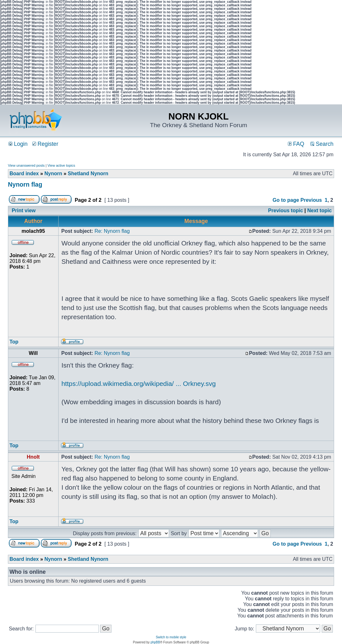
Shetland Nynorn (88, 173)
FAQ (296, 144)
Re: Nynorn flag (112, 231)
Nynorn (53, 173)
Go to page (286, 200)
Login (18, 144)
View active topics (61, 165)
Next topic (319, 211)
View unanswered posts (26, 165)
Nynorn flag (25, 184)
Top (14, 342)
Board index (24, 173)
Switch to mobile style (171, 637)
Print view (24, 211)
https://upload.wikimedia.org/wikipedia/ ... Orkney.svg (139, 384)
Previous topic (286, 211)
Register (45, 144)
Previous (311, 200)
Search (322, 144)
